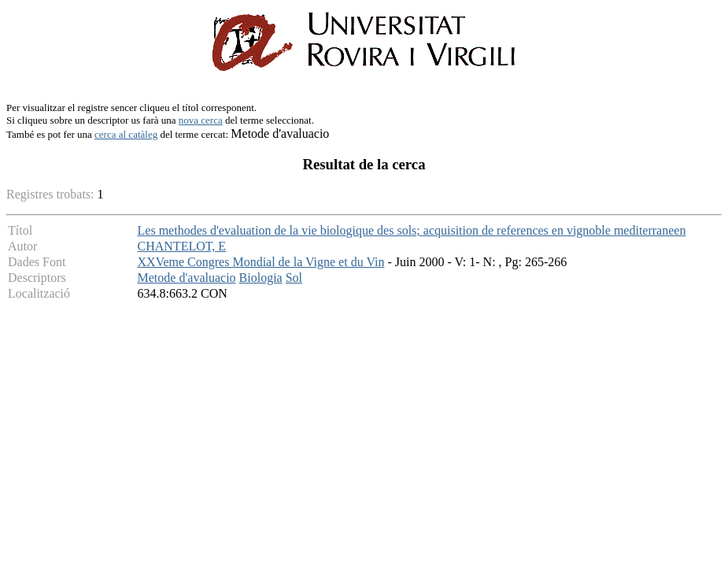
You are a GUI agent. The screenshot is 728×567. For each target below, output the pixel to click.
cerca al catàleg (126, 134)
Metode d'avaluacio (187, 278)
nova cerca (201, 120)
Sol (294, 278)
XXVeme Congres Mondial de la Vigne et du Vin (261, 262)
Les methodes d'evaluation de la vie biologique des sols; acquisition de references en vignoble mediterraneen (412, 230)
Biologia (261, 278)
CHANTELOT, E (182, 246)
